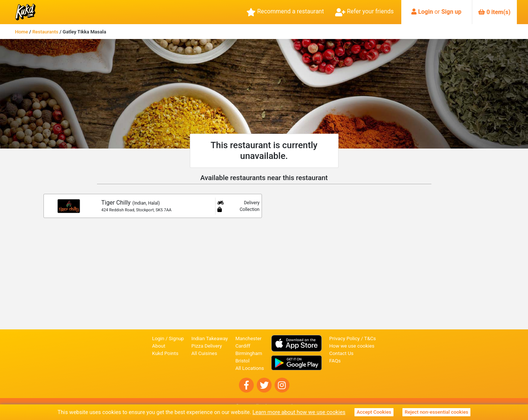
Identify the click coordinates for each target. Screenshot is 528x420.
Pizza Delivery (207, 346)
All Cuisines (204, 353)
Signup (176, 338)
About (159, 346)
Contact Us (341, 353)
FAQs (335, 361)
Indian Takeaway (210, 338)
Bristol (242, 361)
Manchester (248, 338)
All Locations (250, 368)
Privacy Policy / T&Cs (353, 338)
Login (425, 12)
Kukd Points (165, 353)
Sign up (451, 12)
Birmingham (249, 353)
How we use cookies (352, 346)
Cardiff (243, 346)
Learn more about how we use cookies (299, 412)
